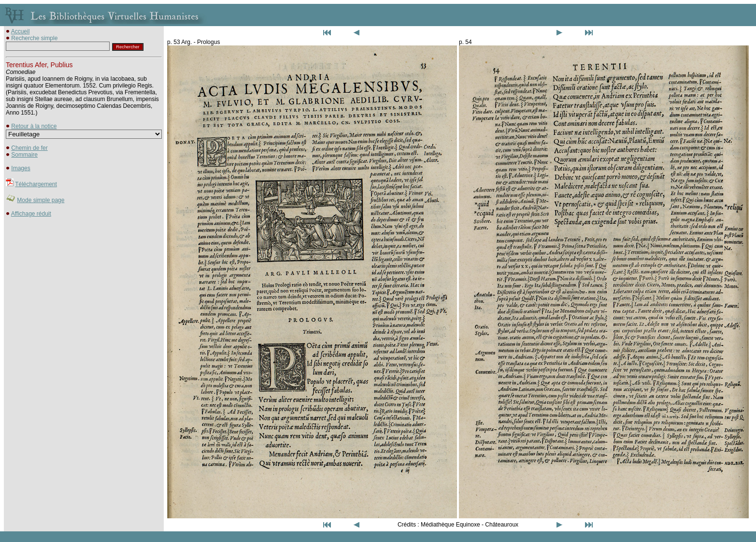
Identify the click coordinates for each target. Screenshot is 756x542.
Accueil (21, 31)
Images (21, 168)
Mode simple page (41, 200)
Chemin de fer (29, 148)
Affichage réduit (31, 214)
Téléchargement (36, 184)
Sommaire (24, 155)
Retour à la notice (34, 126)
